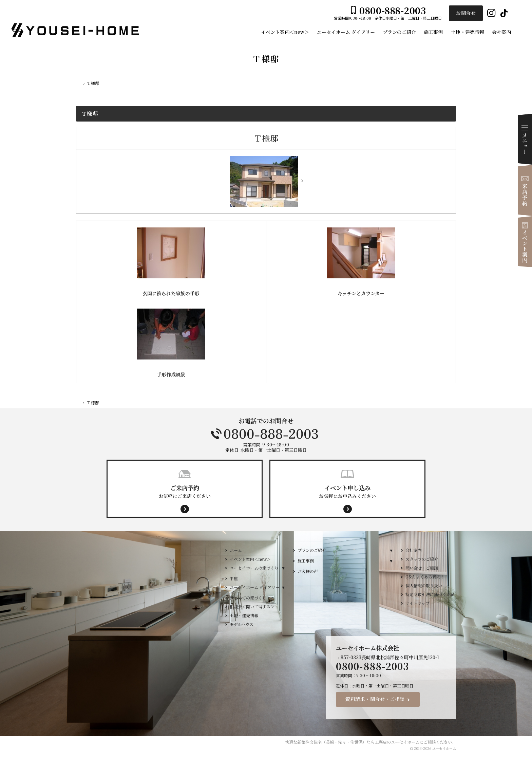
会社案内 (414, 550)
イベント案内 (525, 242)
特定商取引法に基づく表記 (430, 594)
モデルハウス (242, 624)
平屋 (234, 578)
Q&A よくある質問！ (425, 577)
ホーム (236, 550)
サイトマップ (417, 603)
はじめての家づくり (248, 598)
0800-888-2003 (266, 434)
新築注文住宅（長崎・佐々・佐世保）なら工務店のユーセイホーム (358, 742)
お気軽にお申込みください (347, 491)
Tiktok (504, 13)
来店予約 (525, 190)
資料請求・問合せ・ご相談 (375, 699)
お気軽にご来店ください (185, 491)
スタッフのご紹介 (422, 559)
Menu (525, 139)
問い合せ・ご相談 (422, 568)
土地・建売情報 (244, 615)
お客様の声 (308, 571)
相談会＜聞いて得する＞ (252, 606)
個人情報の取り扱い (424, 585)
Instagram (491, 13)
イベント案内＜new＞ (250, 559)
